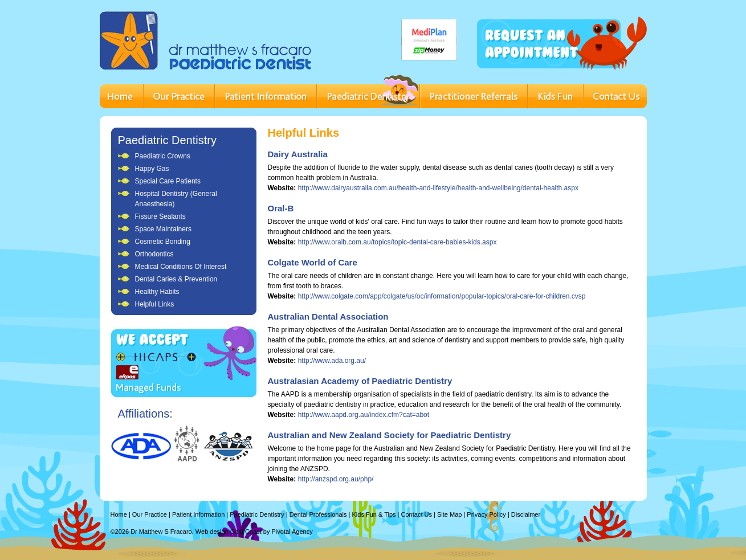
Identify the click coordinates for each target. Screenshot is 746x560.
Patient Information (198, 514)
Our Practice (150, 514)
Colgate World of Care (313, 262)
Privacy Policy (486, 514)
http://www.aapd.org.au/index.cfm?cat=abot (364, 415)
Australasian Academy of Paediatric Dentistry (360, 381)
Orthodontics (154, 254)
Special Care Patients (168, 181)
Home (119, 514)
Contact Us (417, 514)
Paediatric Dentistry (167, 140)
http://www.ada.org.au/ (332, 361)
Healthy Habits (157, 292)
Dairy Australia (298, 154)
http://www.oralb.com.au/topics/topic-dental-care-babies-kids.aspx (398, 242)
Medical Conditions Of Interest (181, 267)
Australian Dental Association (328, 316)
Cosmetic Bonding (163, 242)
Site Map (449, 514)
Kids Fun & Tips (374, 514)
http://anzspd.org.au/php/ (336, 479)
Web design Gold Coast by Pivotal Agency (254, 532)
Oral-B (281, 208)
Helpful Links (155, 304)
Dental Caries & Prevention (176, 279)
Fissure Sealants (160, 216)
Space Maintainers (163, 229)
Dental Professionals (318, 514)
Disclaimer (526, 514)
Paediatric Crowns (163, 156)
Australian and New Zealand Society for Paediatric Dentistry (390, 435)
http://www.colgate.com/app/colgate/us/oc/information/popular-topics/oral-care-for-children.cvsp (442, 296)
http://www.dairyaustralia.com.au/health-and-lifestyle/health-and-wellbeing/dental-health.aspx (438, 188)
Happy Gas (152, 169)
